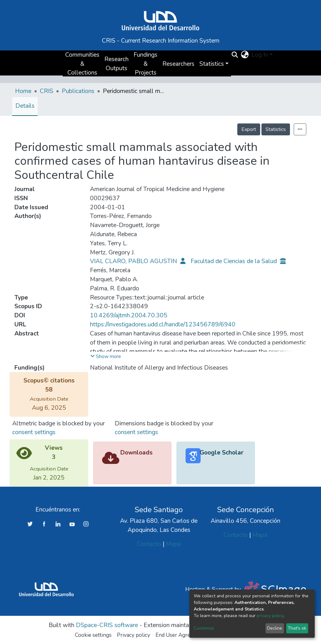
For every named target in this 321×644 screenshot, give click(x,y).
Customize (204, 628)
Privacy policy (134, 635)
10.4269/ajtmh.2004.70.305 (129, 315)
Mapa (173, 544)
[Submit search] (235, 55)
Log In (260, 55)
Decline (275, 628)
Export (249, 129)
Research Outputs (116, 64)
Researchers (178, 64)
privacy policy (270, 616)
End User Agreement (180, 635)
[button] (245, 55)
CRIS (47, 91)
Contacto (149, 544)
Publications (78, 91)
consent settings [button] (34, 432)
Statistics (276, 129)
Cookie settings (93, 635)
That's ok (297, 628)
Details (25, 106)
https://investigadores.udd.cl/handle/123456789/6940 (163, 325)
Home (23, 91)
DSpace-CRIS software (107, 625)
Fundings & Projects (145, 64)
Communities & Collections (82, 64)
